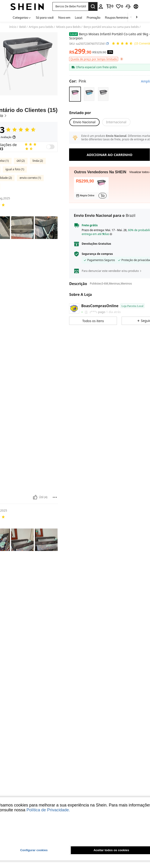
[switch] (50, 168)
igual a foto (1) (15, 190)
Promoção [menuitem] (93, 18)
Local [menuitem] (78, 18)
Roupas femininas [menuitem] (117, 18)
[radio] (75, 94)
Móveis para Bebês (68, 27)
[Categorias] (22, 17)
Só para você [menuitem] (45, 18)
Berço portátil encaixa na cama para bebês (111, 27)
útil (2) (21, 182)
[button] (70, 6)
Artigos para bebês (41, 27)
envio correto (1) (30, 199)
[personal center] (101, 6)
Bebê (23, 27)
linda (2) (38, 182)
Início (13, 27)
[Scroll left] (131, 17)
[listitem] (91, 188)
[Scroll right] (137, 17)
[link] (110, 6)
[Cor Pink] (78, 81)
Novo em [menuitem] (64, 18)
